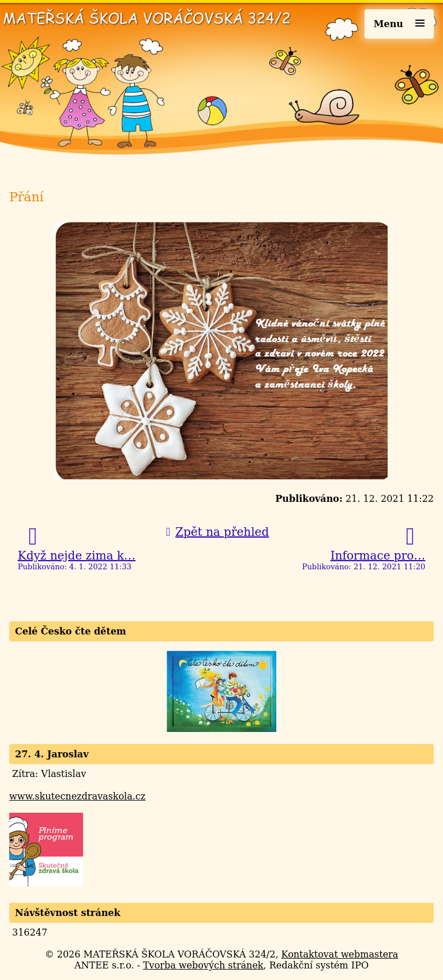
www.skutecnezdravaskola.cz (77, 796)
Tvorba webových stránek (203, 965)
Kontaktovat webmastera (340, 954)
